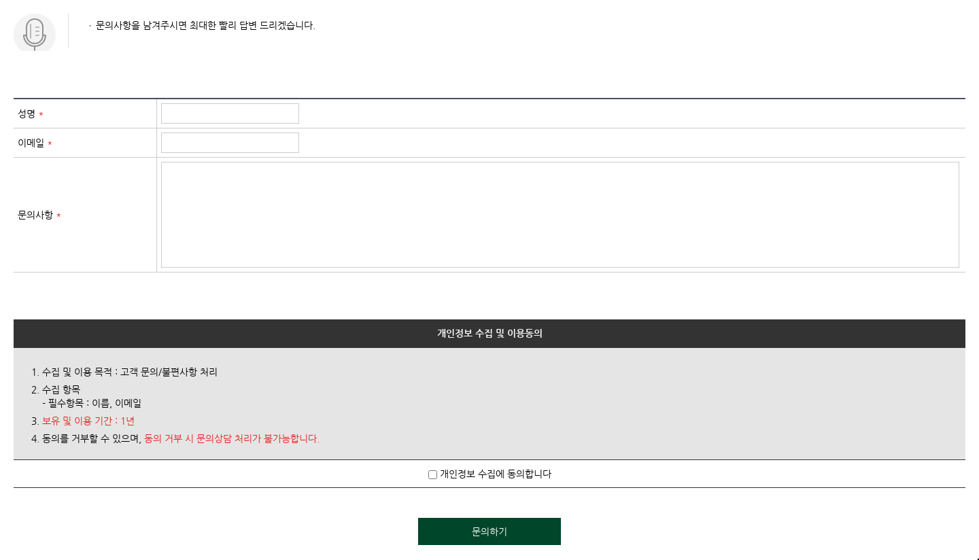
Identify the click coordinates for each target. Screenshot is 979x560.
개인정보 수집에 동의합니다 (490, 474)
